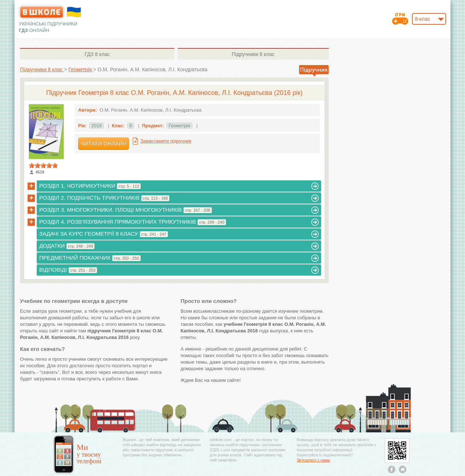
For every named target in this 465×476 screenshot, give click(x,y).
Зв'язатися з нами (313, 460)
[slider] (43, 165)
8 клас (97, 54)
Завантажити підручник (166, 141)
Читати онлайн (104, 143)
